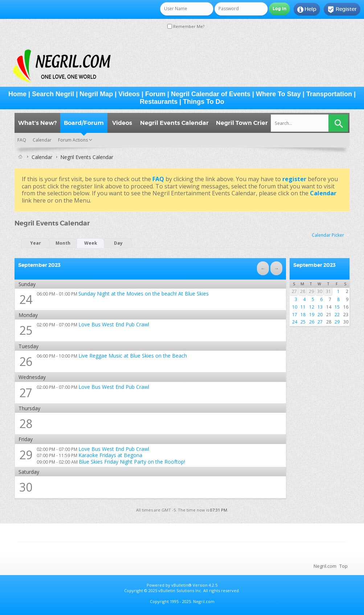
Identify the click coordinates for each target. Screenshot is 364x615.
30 (320, 291)
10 (295, 307)
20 (320, 315)
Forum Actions (73, 140)
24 (26, 299)
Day (118, 243)
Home (17, 94)
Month (63, 243)
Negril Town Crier (242, 123)
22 (337, 315)
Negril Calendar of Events (211, 94)
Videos (129, 94)
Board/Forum (84, 123)
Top (343, 566)
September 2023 (314, 265)
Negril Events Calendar (174, 123)
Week (91, 243)
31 (328, 291)
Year (36, 243)
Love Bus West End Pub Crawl (114, 324)
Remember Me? (186, 26)
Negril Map (96, 94)
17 (295, 315)
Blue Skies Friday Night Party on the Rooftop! (132, 462)
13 (320, 307)
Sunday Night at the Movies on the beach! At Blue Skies (144, 294)
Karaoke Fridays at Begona (110, 455)
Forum (155, 94)
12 (312, 307)
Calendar (42, 140)
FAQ (22, 140)
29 (26, 455)
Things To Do (204, 102)
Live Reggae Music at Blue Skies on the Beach (133, 356)
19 (312, 315)
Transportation (329, 94)
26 (26, 361)
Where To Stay (278, 94)
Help (307, 9)
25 (26, 330)
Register (342, 9)
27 (26, 393)
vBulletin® (181, 585)
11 (303, 307)
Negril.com (325, 566)
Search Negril (53, 94)
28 (303, 291)
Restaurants (159, 102)
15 (337, 307)
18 (303, 315)
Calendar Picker (328, 235)
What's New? (37, 123)
